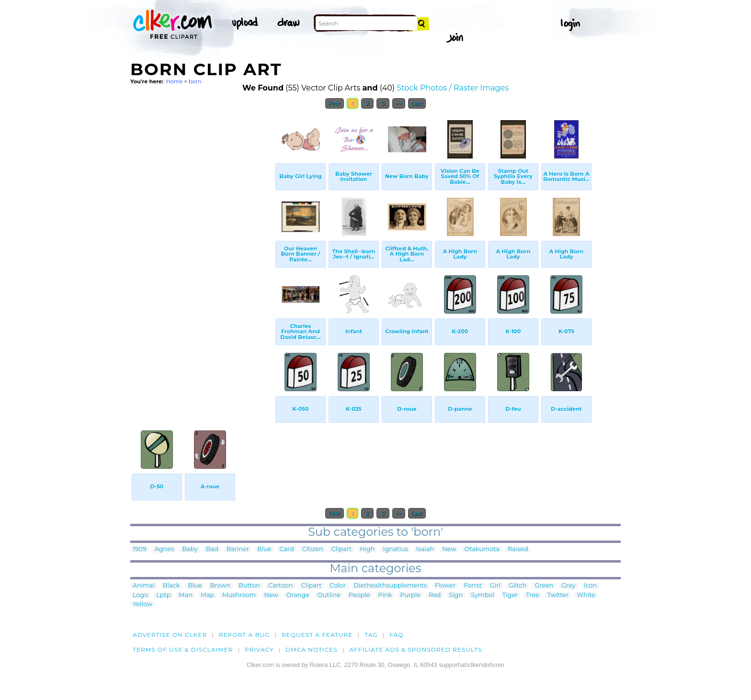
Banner (238, 549)
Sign (456, 595)
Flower (445, 586)
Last (417, 103)
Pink (385, 595)
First (335, 103)
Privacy (259, 649)
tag (371, 635)
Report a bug (245, 635)
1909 (140, 549)
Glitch (518, 586)
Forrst (472, 586)
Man (185, 595)
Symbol (483, 595)
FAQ (396, 635)
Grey (568, 586)
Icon (591, 586)
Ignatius (395, 549)
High (367, 549)
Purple (410, 595)
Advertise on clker (170, 635)
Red (435, 595)
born (195, 81)
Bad (212, 549)
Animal (144, 586)
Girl (495, 586)
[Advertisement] (202, 258)
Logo (140, 595)
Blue (264, 549)
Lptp (163, 595)
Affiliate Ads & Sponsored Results (415, 649)
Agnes (165, 549)
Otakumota (482, 549)
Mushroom (239, 595)
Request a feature (317, 635)
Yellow (142, 604)
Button (249, 586)
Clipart (342, 549)
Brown (220, 586)
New (449, 549)
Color (337, 586)
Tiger (510, 595)
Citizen (313, 549)
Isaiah (425, 549)
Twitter (558, 595)
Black (171, 586)
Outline (329, 595)
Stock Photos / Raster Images (453, 88)
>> (399, 103)
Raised (518, 549)
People (359, 595)
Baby (190, 549)
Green (544, 586)
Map (207, 595)
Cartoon (281, 586)
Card (287, 549)
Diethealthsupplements (391, 586)
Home (175, 81)
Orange (298, 595)
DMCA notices (312, 649)
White (586, 595)
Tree (533, 595)
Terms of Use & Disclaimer (183, 649)
